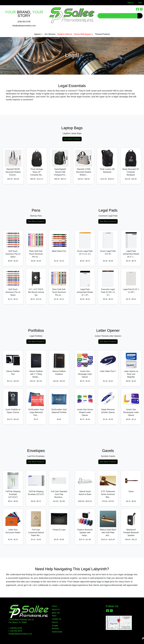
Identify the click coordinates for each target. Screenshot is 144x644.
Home (54, 606)
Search (55, 622)
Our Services (50, 34)
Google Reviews (55, 627)
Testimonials (57, 632)
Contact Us (56, 619)
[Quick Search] (117, 16)
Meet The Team (56, 614)
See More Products (72, 139)
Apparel (37, 34)
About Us (56, 609)
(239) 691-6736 (24, 22)
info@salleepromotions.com (24, 26)
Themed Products (102, 34)
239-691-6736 (16, 628)
